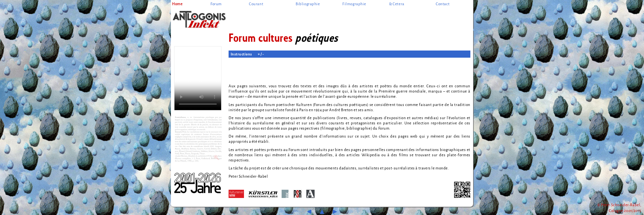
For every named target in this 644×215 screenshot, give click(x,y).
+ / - (261, 54)
